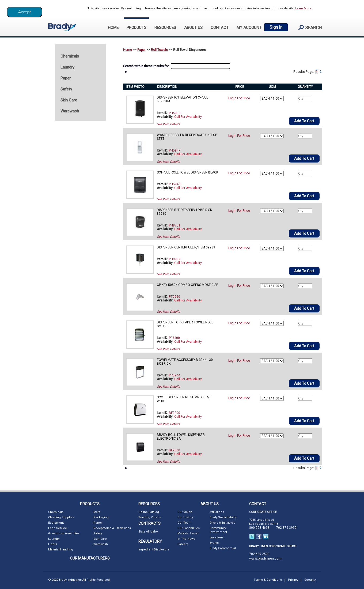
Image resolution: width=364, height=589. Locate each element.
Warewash (101, 544)
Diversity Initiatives (222, 523)
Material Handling (61, 550)
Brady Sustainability (223, 517)
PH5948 (175, 184)
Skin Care (100, 539)
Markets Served (188, 533)
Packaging (101, 517)
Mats (97, 512)
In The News (186, 539)
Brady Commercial (223, 548)
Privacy (293, 580)
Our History (185, 517)
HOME (113, 28)
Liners (53, 544)
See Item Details (168, 124)
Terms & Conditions (268, 580)
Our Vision (185, 512)
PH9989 (175, 259)
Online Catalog (149, 512)
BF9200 (175, 413)
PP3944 (175, 375)
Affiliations (217, 512)
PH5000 (175, 113)
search (308, 27)
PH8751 (175, 225)
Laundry (54, 539)
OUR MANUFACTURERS (90, 558)
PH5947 (175, 150)
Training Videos (150, 517)
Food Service (58, 528)
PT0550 (175, 297)
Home (128, 50)
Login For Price (239, 98)
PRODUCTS (136, 28)
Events (214, 543)
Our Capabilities (189, 528)
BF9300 (175, 450)
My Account (249, 28)
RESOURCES (165, 28)
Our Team (184, 523)
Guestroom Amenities (64, 533)
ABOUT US (193, 28)
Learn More (303, 8)
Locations (217, 537)
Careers (183, 544)
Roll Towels (159, 50)
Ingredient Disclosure (154, 550)
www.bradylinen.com (265, 558)
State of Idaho (148, 532)
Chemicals (56, 512)
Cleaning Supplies (61, 517)
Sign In (276, 27)
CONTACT (220, 28)
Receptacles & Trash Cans (112, 528)
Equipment (56, 523)
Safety (98, 533)
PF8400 (174, 338)
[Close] (24, 12)
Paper (141, 50)
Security (310, 580)
